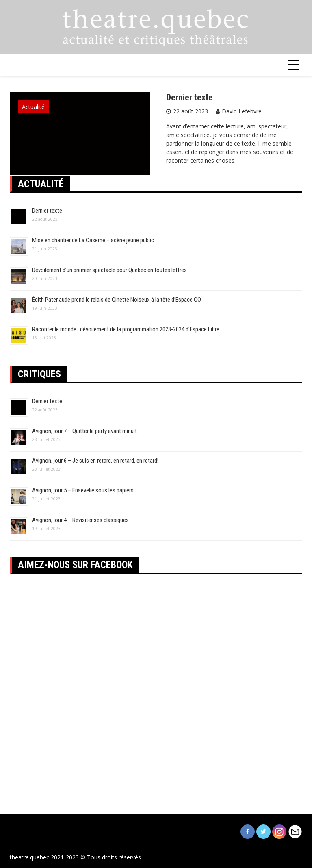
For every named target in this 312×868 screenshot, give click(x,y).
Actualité (33, 107)
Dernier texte (190, 97)
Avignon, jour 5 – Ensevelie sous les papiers (83, 490)
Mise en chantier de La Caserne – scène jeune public (93, 240)
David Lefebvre (242, 111)
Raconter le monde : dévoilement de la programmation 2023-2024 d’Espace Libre (126, 329)
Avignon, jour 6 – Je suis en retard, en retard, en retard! (95, 461)
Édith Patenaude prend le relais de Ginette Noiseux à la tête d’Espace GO (117, 300)
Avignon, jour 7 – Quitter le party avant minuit (84, 431)
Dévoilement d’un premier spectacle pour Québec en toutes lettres (109, 270)
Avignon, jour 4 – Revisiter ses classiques (80, 520)
